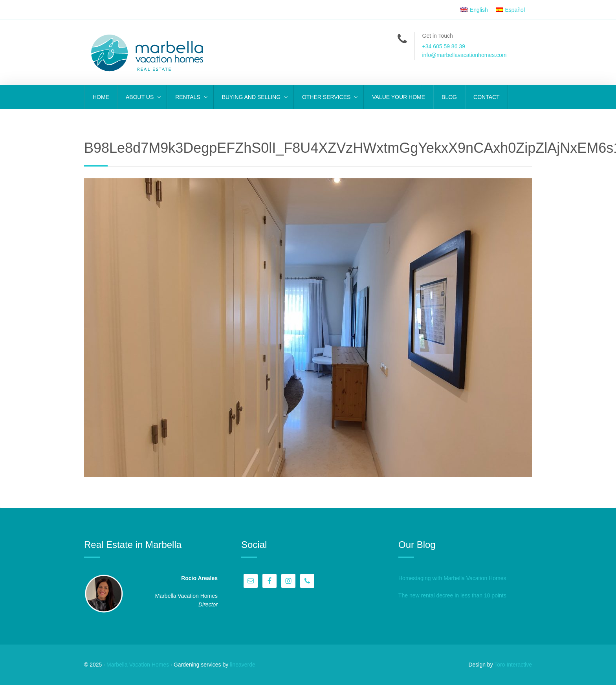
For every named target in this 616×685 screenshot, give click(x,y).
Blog (449, 97)
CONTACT (487, 97)
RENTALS (188, 97)
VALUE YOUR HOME (399, 97)
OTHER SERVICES (327, 97)
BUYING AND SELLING (252, 97)
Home (101, 97)
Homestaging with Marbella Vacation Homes (452, 578)
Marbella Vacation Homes (138, 665)
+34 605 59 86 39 (444, 46)
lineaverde (243, 665)
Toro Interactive (513, 665)
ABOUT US (140, 97)
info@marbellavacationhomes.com (465, 55)
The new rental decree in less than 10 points (452, 595)
